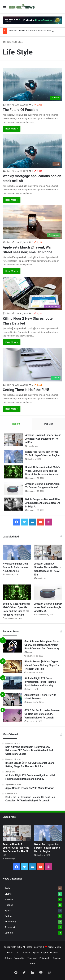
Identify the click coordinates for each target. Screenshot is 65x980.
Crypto (8, 894)
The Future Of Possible (21, 110)
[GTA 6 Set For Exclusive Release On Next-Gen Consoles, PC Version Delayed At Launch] (12, 715)
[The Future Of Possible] (32, 84)
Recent (16, 424)
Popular (49, 424)
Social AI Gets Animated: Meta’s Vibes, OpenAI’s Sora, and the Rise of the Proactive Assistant (43, 471)
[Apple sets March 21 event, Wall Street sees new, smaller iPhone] (32, 222)
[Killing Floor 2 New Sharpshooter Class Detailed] (32, 293)
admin (8, 105)
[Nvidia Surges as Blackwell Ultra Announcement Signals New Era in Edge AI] (13, 504)
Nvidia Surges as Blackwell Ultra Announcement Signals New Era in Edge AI (43, 503)
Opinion (9, 933)
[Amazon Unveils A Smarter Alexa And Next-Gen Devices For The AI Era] (13, 440)
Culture (8, 916)
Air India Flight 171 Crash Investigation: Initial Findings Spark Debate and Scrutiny (40, 682)
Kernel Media (54, 947)
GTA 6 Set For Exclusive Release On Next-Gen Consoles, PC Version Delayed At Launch (42, 714)
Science (9, 899)
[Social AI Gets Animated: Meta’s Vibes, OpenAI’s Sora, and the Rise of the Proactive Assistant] (13, 472)
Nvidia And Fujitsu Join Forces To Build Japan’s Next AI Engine (16, 567)
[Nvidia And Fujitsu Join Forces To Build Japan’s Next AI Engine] (13, 457)
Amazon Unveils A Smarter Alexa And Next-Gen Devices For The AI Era (43, 439)
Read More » (12, 129)
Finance (9, 905)
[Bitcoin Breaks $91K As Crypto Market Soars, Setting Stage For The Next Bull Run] (12, 666)
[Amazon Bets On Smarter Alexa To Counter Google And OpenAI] (13, 489)
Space (8, 910)
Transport (10, 927)
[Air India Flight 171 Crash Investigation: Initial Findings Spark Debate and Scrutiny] (12, 683)
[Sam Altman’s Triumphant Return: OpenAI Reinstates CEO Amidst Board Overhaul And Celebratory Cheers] (12, 646)
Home (7, 42)
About (32, 964)
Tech (7, 888)
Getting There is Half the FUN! (26, 390)
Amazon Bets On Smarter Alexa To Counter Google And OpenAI (48, 607)
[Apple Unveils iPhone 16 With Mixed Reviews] (12, 700)
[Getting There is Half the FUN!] (32, 365)
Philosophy (10, 922)
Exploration (19, 958)
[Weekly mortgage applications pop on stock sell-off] (32, 151)
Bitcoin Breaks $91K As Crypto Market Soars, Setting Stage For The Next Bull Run (42, 665)
